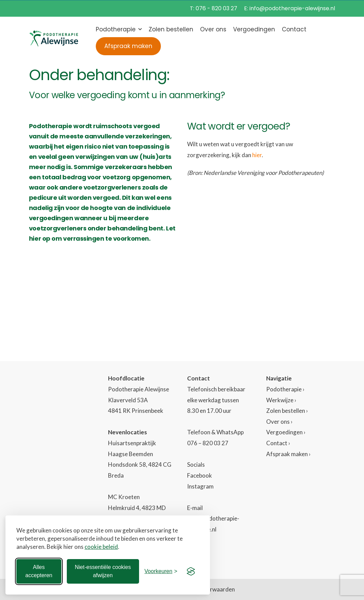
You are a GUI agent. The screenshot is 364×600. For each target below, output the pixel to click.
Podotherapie (116, 29)
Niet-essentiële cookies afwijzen (103, 571)
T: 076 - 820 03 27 (214, 8)
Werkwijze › (281, 400)
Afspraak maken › (288, 454)
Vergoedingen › (286, 432)
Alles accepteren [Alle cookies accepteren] (39, 571)
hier (257, 155)
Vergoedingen (254, 29)
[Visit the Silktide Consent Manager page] (191, 571)
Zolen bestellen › (287, 411)
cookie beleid (101, 547)
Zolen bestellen (171, 29)
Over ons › (279, 422)
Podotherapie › (285, 389)
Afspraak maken (128, 46)
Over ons (213, 29)
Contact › (278, 443)
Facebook (200, 475)
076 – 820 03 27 (208, 443)
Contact (294, 29)
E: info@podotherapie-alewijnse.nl (290, 8)
